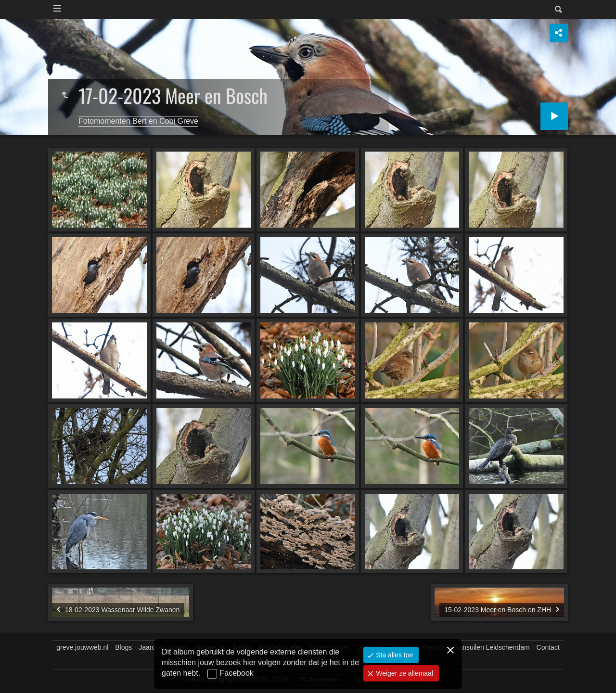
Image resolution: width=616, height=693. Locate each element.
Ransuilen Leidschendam (492, 647)
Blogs (123, 647)
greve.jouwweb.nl (82, 647)
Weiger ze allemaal (404, 673)
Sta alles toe (393, 655)
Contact (548, 647)
